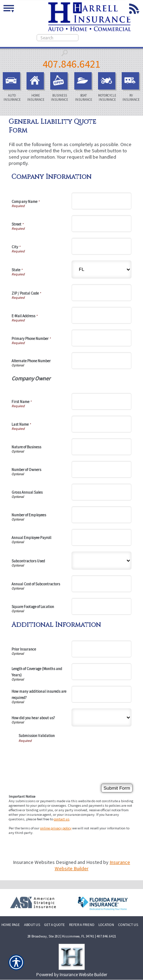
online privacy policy (56, 828)
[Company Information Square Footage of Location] (101, 606)
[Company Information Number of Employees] (101, 515)
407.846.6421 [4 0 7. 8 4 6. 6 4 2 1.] (71, 64)
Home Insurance (37, 87)
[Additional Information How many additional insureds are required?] (101, 694)
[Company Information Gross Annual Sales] (101, 492)
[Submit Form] (117, 788)
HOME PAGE (11, 925)
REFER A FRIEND (82, 925)
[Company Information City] (101, 246)
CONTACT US (128, 925)
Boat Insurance (84, 87)
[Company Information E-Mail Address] (101, 315)
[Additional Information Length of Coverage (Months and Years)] (101, 672)
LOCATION (106, 925)
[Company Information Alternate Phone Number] (101, 361)
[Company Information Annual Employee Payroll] (101, 537)
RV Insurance (132, 87)
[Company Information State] (101, 269)
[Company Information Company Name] (101, 201)
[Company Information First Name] (101, 401)
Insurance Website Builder (83, 975)
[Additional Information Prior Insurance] (101, 649)
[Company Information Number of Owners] (101, 469)
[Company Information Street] (101, 224)
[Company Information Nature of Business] (101, 447)
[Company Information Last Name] (101, 424)
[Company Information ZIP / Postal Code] (101, 293)
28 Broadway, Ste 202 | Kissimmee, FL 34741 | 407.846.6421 (72, 936)
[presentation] (71, 757)
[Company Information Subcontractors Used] (101, 561)
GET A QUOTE (55, 925)
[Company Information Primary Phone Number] (101, 338)
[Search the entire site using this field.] (58, 38)
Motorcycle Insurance (108, 87)
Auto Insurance (13, 87)
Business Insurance (60, 87)
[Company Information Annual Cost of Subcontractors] (101, 584)
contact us (62, 819)
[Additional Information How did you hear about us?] (101, 717)
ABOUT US (32, 925)
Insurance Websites (34, 862)
